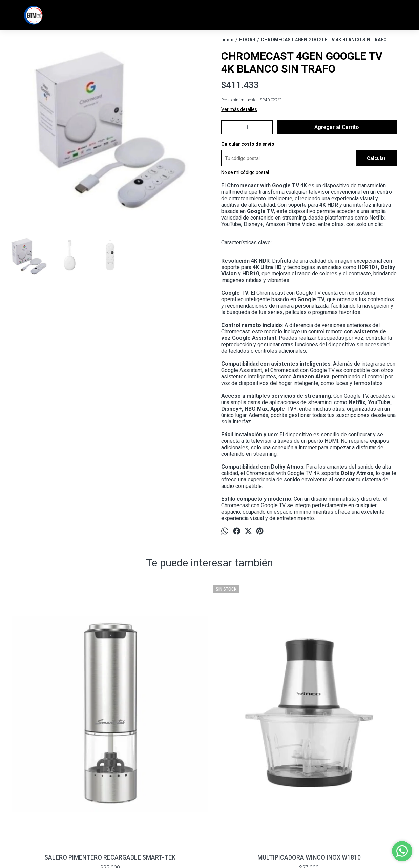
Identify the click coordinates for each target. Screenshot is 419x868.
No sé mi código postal (245, 172)
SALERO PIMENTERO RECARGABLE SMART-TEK (60, 724)
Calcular (376, 158)
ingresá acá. (194, 849)
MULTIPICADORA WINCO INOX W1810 (160, 724)
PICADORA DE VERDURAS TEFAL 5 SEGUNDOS (259, 724)
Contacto (19, 789)
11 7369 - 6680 (227, 777)
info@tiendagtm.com (234, 789)
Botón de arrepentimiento (225, 849)
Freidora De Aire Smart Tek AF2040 (359, 724)
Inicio (14, 774)
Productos (20, 782)
